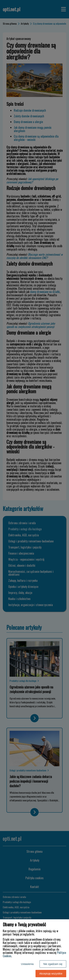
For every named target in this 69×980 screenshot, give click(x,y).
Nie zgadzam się (53, 964)
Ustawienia (27, 964)
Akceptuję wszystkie (51, 974)
